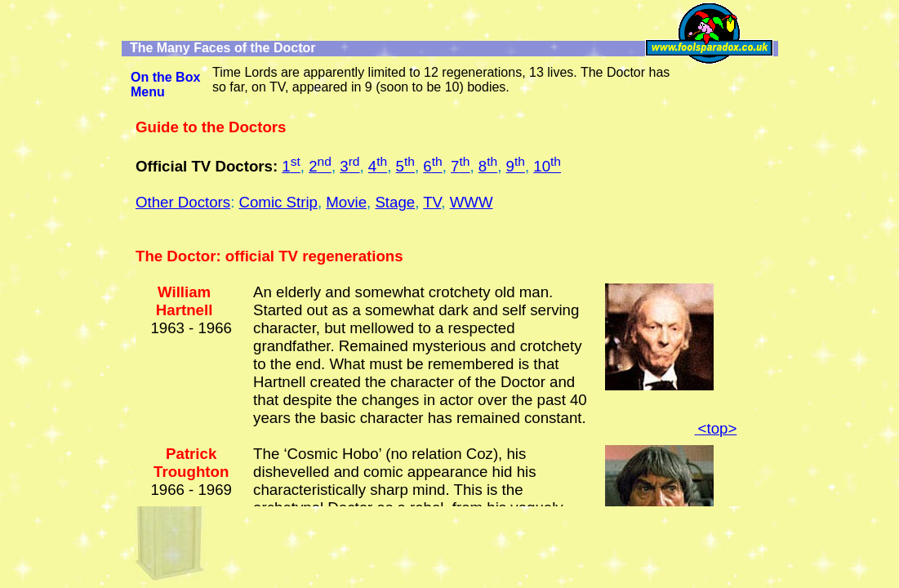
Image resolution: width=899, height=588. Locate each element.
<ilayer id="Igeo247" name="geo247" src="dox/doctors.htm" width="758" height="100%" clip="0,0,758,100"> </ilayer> (445, 312)
